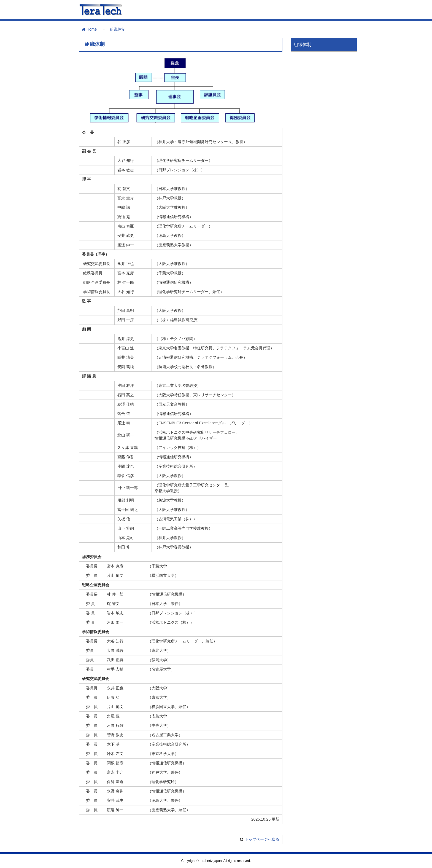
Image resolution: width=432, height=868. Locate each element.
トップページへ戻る (262, 839)
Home (89, 29)
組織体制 (118, 29)
